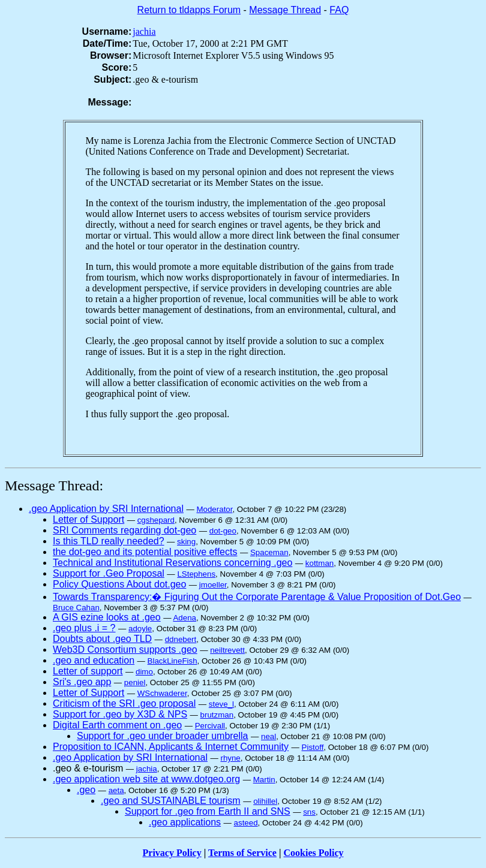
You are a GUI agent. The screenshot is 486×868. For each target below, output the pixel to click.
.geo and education (94, 660)
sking (186, 542)
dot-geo (223, 531)
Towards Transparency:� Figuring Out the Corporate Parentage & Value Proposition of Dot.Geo (257, 597)
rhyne (230, 758)
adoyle (140, 629)
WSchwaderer (162, 693)
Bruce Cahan (76, 608)
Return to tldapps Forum (189, 10)
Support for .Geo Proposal (109, 573)
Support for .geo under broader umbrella (163, 736)
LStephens (196, 574)
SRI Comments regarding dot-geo (124, 530)
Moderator (214, 509)
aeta (116, 790)
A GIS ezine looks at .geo (107, 617)
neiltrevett (227, 650)
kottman (319, 563)
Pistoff (313, 747)
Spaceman (269, 552)
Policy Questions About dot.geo (119, 584)
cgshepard (156, 520)
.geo (86, 790)
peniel (135, 682)
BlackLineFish (172, 661)
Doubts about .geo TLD (102, 639)
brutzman (217, 715)
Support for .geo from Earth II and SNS (208, 811)
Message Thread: (54, 486)
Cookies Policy (314, 853)
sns (309, 812)
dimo (144, 672)
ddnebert (181, 639)
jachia (144, 31)
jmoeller (213, 585)
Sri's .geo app (82, 682)
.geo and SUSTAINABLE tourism (171, 801)
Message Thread (285, 10)
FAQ (339, 10)
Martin (264, 780)
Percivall (210, 726)
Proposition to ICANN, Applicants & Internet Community (171, 747)
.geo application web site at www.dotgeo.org (146, 779)
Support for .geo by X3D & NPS (120, 714)
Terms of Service (242, 853)
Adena (184, 618)
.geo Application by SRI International (106, 509)
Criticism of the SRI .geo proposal (124, 703)
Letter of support (88, 671)
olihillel (265, 801)
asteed (246, 823)
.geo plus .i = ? (84, 628)
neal (268, 736)
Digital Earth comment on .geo (117, 725)
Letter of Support (88, 519)
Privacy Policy (172, 853)
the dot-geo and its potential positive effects (145, 552)
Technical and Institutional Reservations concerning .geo (172, 563)
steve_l (221, 704)
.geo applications (185, 822)
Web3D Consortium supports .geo (125, 650)
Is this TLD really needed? (109, 541)
